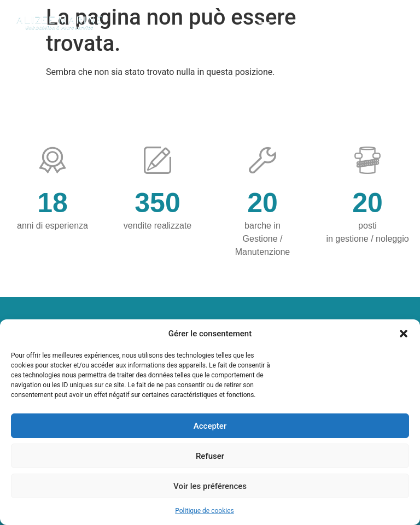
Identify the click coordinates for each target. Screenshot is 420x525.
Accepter (210, 426)
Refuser (210, 456)
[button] (404, 334)
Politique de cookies (204, 511)
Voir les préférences (210, 486)
